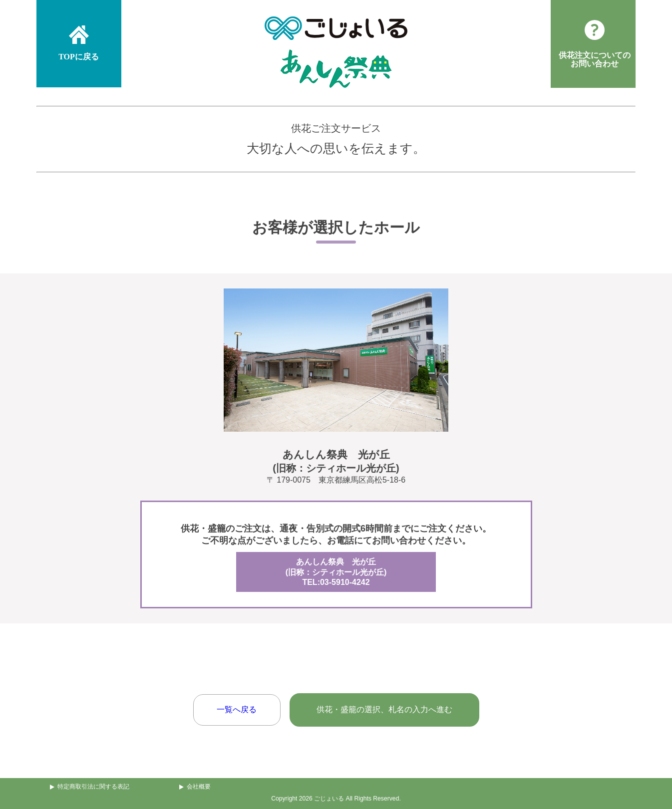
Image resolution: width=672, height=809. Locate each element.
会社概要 (199, 787)
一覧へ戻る (237, 709)
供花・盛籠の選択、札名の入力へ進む (384, 709)
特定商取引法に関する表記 (93, 787)
